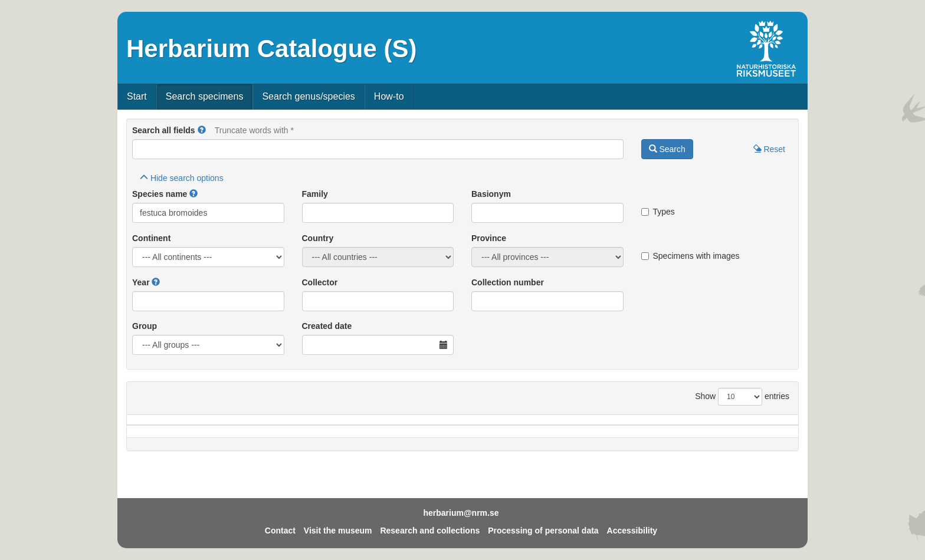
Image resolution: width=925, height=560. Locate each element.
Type (750, 426)
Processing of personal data (543, 531)
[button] (202, 130)
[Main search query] (378, 149)
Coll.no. (676, 426)
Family (315, 194)
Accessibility (632, 531)
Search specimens (205, 96)
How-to (389, 96)
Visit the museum (338, 531)
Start (137, 96)
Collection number (508, 282)
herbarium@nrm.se (461, 513)
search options (182, 178)
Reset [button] (769, 149)
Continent (151, 238)
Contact (280, 531)
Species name (160, 194)
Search (667, 149)
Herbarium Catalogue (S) (271, 49)
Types (658, 212)
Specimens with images (691, 256)
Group (145, 326)
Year (141, 282)
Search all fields (164, 130)
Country (318, 238)
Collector (320, 282)
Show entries (742, 397)
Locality (446, 426)
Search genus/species (308, 96)
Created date (327, 326)
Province (489, 238)
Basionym (491, 194)
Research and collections (430, 531)
